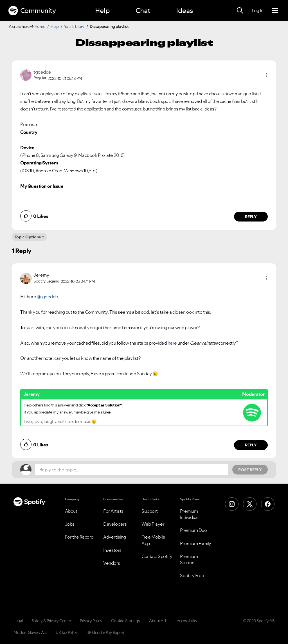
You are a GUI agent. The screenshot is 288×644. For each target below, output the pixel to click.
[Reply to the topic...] (131, 470)
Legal (18, 621)
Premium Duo (193, 530)
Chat (143, 11)
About (71, 511)
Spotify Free (192, 575)
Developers (115, 524)
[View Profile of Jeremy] (41, 275)
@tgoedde (48, 297)
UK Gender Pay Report (105, 632)
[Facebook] (268, 504)
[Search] (240, 11)
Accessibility (187, 621)
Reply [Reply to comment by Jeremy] (251, 445)
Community (32, 11)
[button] (266, 75)
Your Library (74, 26)
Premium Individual (189, 514)
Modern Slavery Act (30, 632)
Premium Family (196, 543)
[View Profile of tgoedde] (42, 72)
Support (150, 511)
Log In (257, 10)
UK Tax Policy (67, 632)
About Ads (158, 621)
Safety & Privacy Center (51, 621)
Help (102, 11)
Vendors (112, 563)
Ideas (184, 11)
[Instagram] (232, 504)
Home (40, 26)
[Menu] (275, 11)
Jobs (70, 524)
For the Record (79, 537)
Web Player (153, 524)
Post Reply (250, 470)
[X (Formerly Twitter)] (250, 504)
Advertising (115, 537)
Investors (112, 550)
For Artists (113, 511)
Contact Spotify (157, 556)
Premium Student (189, 559)
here (172, 343)
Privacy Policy (91, 621)
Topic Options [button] (28, 237)
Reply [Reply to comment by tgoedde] (251, 217)
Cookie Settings (126, 621)
